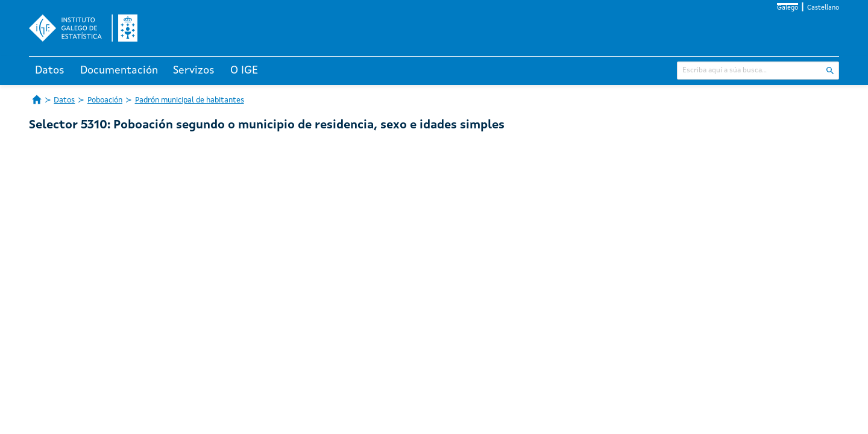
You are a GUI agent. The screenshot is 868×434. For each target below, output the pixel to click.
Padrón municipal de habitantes (190, 100)
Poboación (105, 100)
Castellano (823, 8)
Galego (788, 8)
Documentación (119, 71)
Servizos (194, 71)
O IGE (244, 71)
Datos (50, 71)
